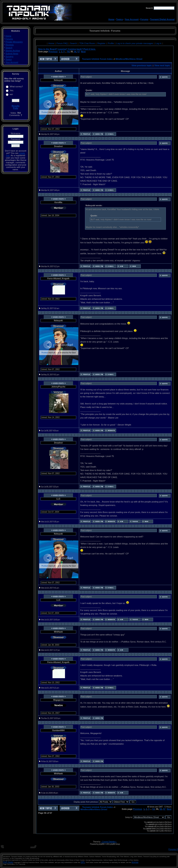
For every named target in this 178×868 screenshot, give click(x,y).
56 (75, 52)
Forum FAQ (62, 43)
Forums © (173, 849)
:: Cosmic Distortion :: (109, 842)
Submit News (12, 54)
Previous (53, 52)
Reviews (10, 45)
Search (9, 48)
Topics (120, 19)
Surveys (9, 56)
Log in (158, 43)
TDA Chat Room (87, 43)
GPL (83, 862)
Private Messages (14, 42)
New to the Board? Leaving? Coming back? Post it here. (67, 49)
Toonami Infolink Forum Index (97, 59)
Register (102, 43)
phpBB (101, 844)
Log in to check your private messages (135, 43)
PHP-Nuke (8, 862)
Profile (111, 43)
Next (83, 52)
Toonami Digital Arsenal (162, 19)
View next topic (162, 65)
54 (68, 52)
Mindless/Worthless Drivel (129, 59)
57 (79, 52)
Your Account (132, 19)
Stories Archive (13, 51)
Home (111, 19)
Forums (144, 19)
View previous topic (142, 65)
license (135, 862)
